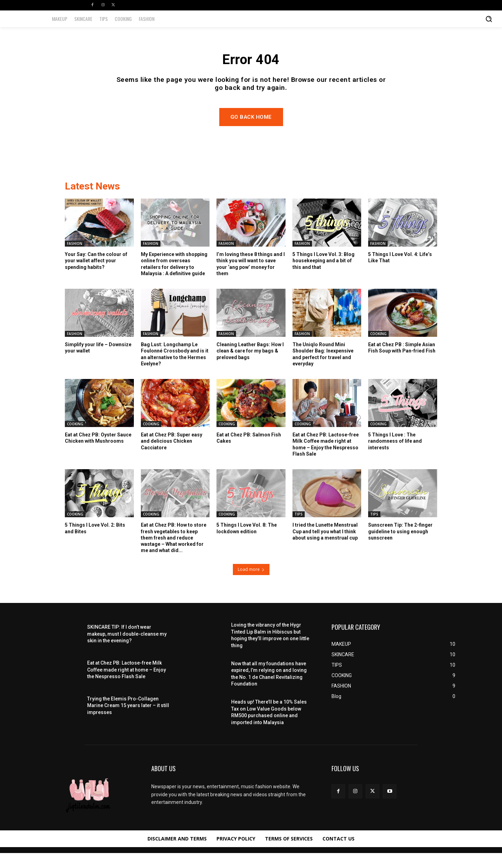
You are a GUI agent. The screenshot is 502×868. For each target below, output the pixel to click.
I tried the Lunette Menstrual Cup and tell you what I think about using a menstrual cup (325, 546)
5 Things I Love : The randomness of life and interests (395, 456)
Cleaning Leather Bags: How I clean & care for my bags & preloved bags (250, 366)
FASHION (75, 258)
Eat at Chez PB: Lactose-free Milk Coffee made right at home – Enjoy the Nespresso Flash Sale (127, 685)
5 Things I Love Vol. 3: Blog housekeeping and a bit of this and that (324, 276)
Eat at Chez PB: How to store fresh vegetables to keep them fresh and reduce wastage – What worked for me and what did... (174, 553)
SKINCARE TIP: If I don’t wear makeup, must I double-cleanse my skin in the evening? (127, 649)
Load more (251, 584)
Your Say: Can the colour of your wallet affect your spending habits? (96, 276)
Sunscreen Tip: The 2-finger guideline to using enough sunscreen (400, 546)
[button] (489, 19)
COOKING (378, 349)
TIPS (299, 529)
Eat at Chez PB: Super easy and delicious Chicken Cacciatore (172, 456)
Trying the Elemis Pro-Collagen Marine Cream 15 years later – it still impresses (128, 720)
